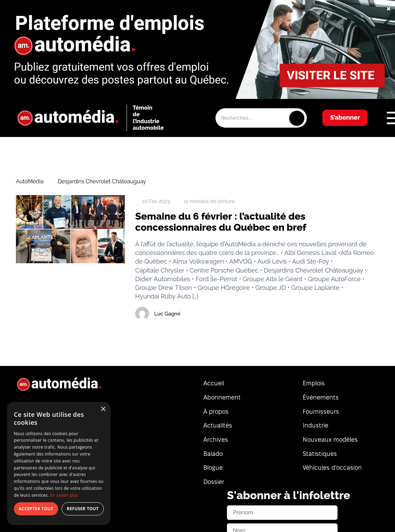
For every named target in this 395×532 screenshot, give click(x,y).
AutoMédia (30, 182)
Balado (213, 454)
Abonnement (222, 397)
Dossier (214, 482)
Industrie (315, 425)
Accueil (214, 383)
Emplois (314, 383)
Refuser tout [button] (83, 509)
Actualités (218, 425)
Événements (321, 397)
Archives (216, 439)
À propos (216, 411)
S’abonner (345, 117)
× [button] (103, 409)
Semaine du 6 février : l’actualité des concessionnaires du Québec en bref (221, 222)
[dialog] (59, 464)
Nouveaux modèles (330, 439)
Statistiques (320, 454)
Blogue (213, 467)
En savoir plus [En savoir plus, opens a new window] (64, 495)
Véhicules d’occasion (332, 467)
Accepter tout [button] (36, 509)
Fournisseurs (321, 411)
